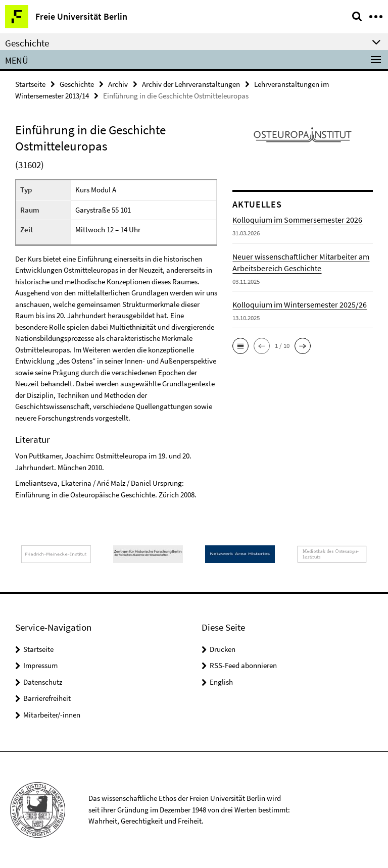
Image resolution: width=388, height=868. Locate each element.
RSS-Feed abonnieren (243, 665)
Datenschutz (43, 682)
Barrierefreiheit (47, 698)
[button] (240, 346)
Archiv (118, 84)
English (221, 682)
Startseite (30, 84)
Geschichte (77, 84)
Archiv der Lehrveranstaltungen (191, 84)
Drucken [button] (223, 649)
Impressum (40, 665)
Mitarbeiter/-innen (52, 715)
